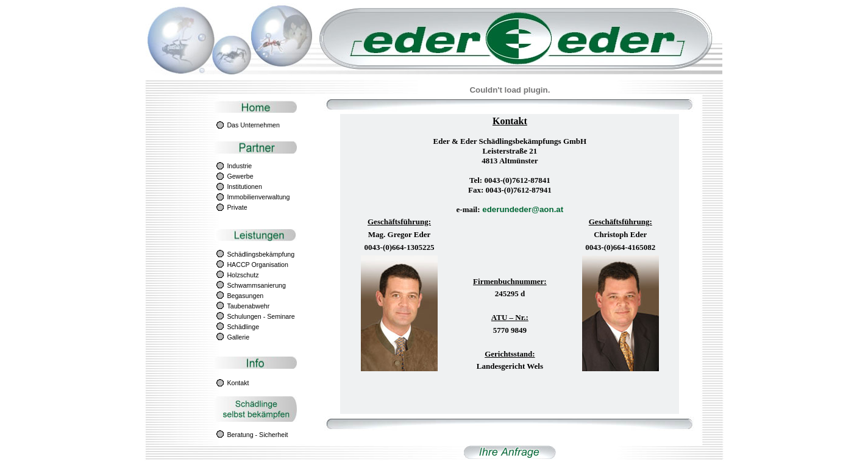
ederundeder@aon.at (522, 209)
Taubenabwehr (248, 306)
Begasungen (245, 296)
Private (237, 207)
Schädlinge (243, 327)
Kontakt (238, 383)
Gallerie (238, 337)
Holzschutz (243, 275)
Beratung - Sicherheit (257, 435)
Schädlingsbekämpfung (261, 254)
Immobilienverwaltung (258, 197)
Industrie (239, 166)
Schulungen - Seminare (261, 316)
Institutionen (244, 187)
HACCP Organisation (258, 265)
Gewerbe (240, 176)
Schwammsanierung (256, 285)
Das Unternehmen (253, 125)
